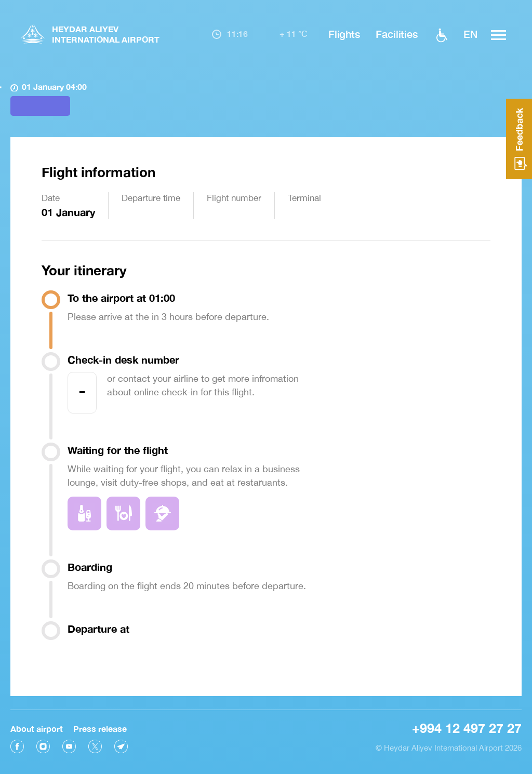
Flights (344, 34)
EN (470, 34)
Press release (100, 725)
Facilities (397, 34)
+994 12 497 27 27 (467, 725)
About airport (37, 725)
